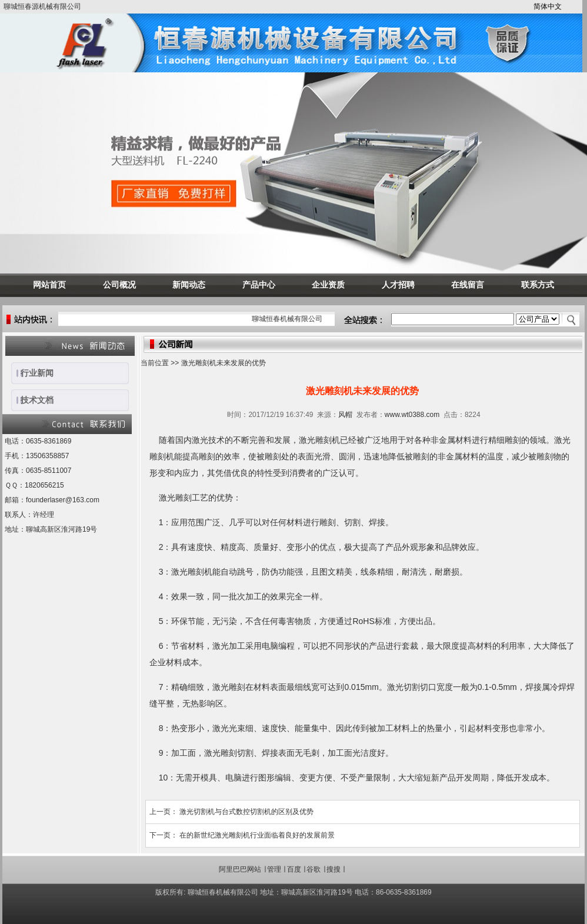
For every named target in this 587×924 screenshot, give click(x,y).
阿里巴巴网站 (240, 869)
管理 (274, 869)
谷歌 (313, 869)
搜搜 (333, 869)
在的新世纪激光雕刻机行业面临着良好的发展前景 (257, 835)
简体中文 (548, 6)
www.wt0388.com (412, 415)
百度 (294, 869)
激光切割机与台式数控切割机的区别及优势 (246, 812)
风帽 (345, 415)
